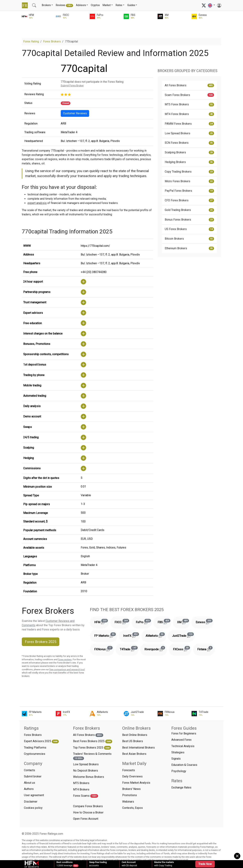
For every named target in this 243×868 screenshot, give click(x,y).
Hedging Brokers (189, 162)
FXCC (122, 622)
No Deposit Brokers (85, 771)
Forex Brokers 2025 (41, 642)
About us (29, 783)
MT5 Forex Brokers (189, 104)
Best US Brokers (133, 741)
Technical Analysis (183, 746)
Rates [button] (119, 5)
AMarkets (156, 635)
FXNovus (104, 649)
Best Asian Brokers (134, 754)
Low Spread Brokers (189, 133)
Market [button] (107, 5)
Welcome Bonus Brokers (89, 777)
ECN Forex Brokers (189, 143)
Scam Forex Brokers (189, 95)
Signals (176, 759)
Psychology (179, 771)
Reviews (64, 6)
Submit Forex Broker (72, 86)
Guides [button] (131, 5)
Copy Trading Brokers (189, 172)
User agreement (34, 795)
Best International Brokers (138, 748)
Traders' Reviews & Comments (92, 756)
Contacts (29, 770)
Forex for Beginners (184, 733)
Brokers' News (131, 789)
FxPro (144, 622)
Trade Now (205, 864)
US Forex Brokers (189, 229)
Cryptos (95, 5)
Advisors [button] (81, 5)
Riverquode (156, 649)
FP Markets (106, 635)
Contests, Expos (132, 808)
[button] (211, 5)
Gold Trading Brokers (189, 210)
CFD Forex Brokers (189, 200)
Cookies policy (33, 808)
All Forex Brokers (189, 85)
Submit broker (33, 776)
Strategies (178, 752)
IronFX (132, 635)
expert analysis (37, 203)
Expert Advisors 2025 (41, 741)
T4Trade (129, 649)
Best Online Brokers (135, 735)
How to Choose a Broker (88, 812)
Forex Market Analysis (136, 783)
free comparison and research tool (67, 669)
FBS (164, 622)
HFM (101, 622)
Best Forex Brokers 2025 (93, 741)
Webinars (128, 802)
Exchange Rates (181, 787)
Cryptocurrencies (35, 754)
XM (184, 622)
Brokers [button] (46, 5)
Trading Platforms (35, 748)
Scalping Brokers (189, 152)
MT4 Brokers (81, 789)
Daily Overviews (132, 776)
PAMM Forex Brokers (189, 124)
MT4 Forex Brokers (189, 114)
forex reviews (65, 659)
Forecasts (129, 770)
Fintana (206, 649)
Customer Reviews (75, 113)
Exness (205, 622)
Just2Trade (183, 635)
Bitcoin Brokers (189, 239)
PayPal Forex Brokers (189, 191)
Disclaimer (31, 802)
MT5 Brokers (81, 783)
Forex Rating (31, 41)
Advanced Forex (181, 740)
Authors (29, 789)
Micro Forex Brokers (189, 181)
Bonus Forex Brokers (189, 220)
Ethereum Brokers (189, 248)
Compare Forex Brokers (88, 806)
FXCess (182, 649)
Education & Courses (184, 765)
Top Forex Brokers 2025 (92, 748)
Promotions (130, 795)
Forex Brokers (52, 41)
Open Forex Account (86, 819)
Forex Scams (86, 796)
